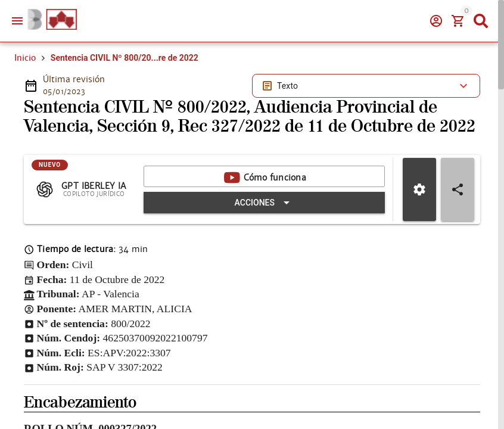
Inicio (25, 58)
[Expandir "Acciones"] (264, 223)
